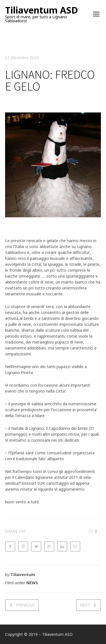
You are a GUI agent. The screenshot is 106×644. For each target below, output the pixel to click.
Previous (25, 605)
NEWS (32, 583)
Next (85, 605)
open (96, 14)
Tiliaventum (23, 575)
